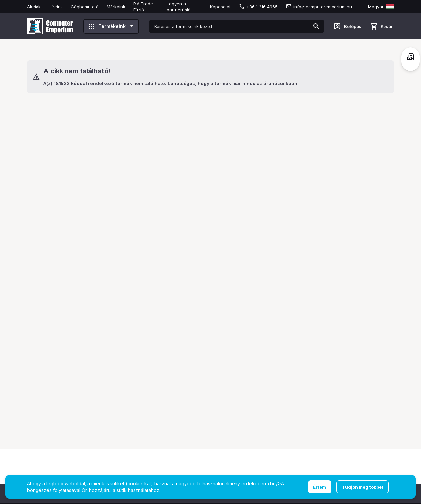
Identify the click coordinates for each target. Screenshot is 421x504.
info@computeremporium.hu (323, 7)
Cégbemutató (85, 7)
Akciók (34, 7)
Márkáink (116, 7)
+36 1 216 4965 (262, 7)
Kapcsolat (220, 7)
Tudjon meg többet (363, 487)
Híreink (56, 7)
